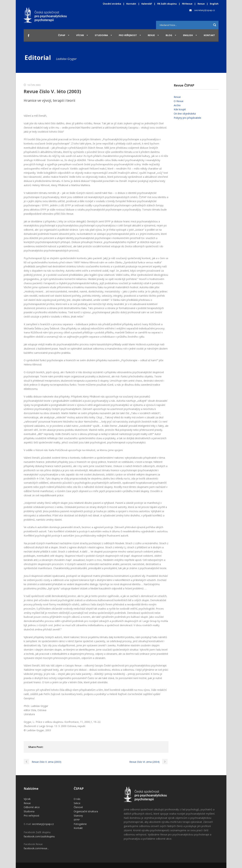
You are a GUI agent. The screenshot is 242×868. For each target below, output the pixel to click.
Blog (169, 35)
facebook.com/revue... (36, 848)
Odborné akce (32, 807)
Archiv (177, 105)
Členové (78, 807)
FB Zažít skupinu (167, 4)
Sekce (77, 803)
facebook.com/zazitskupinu (39, 836)
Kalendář (147, 4)
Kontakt (131, 4)
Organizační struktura (86, 811)
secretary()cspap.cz (205, 10)
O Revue (179, 101)
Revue (201, 4)
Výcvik (80, 35)
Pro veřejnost (128, 35)
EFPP (77, 820)
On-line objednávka (185, 114)
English (214, 4)
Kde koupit (180, 109)
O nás (77, 799)
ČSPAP (62, 35)
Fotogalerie (80, 824)
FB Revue (187, 4)
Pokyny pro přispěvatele (187, 118)
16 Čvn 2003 (34, 85)
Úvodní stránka (112, 4)
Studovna (101, 35)
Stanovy (78, 816)
